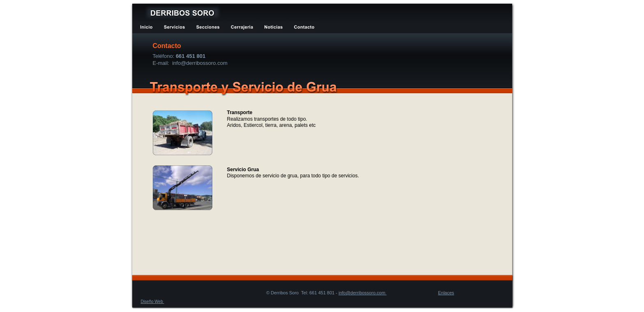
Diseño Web (152, 302)
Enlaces (446, 293)
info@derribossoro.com (362, 293)
